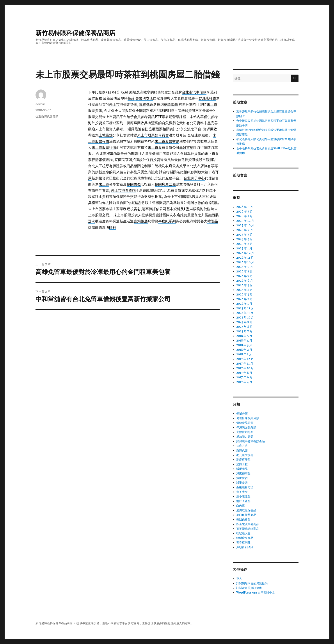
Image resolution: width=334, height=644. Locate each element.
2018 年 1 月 (244, 354)
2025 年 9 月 (245, 230)
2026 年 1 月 (244, 216)
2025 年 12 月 (245, 221)
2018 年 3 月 (244, 345)
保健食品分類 (245, 423)
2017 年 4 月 (244, 382)
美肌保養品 (243, 520)
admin (40, 104)
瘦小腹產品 (243, 496)
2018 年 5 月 (244, 336)
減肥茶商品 (243, 473)
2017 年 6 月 (244, 377)
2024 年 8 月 (244, 271)
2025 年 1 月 (244, 248)
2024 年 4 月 (244, 290)
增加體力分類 (245, 437)
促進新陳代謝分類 (47, 116)
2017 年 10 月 (245, 368)
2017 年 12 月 (245, 359)
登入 (239, 579)
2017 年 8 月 (244, 373)
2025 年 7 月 (244, 235)
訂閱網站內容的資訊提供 (252, 583)
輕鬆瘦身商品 (245, 538)
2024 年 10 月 (245, 262)
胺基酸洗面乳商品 (248, 524)
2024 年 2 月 (244, 299)
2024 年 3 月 (244, 294)
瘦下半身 (242, 492)
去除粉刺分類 (245, 432)
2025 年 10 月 (245, 225)
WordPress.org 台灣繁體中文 (256, 593)
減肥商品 (242, 469)
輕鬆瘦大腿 (243, 533)
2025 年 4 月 (244, 239)
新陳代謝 (242, 450)
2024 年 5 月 (244, 285)
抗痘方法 (242, 446)
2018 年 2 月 (244, 350)
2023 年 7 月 (244, 331)
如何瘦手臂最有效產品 (250, 441)
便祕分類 (242, 414)
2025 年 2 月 (244, 244)
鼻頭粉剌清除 (245, 547)
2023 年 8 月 (244, 327)
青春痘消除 (243, 543)
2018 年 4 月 (244, 341)
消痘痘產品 (243, 460)
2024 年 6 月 (245, 281)
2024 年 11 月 (245, 258)
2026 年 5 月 (245, 207)
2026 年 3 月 (244, 212)
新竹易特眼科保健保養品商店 (75, 33)
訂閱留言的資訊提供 (249, 588)
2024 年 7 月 (244, 276)
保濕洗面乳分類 (246, 427)
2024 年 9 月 (245, 267)
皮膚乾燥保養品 (246, 510)
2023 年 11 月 (245, 313)
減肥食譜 (242, 478)
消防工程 (242, 464)
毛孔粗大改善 (245, 455)
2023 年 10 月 (245, 318)
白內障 (241, 506)
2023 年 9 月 (244, 322)
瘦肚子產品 (243, 501)
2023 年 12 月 (245, 308)
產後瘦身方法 (245, 487)
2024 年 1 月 (244, 304)
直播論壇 (148, 623)
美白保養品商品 (246, 515)
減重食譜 (242, 483)
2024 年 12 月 (245, 253)
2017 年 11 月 (245, 364)
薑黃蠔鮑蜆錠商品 (248, 529)
